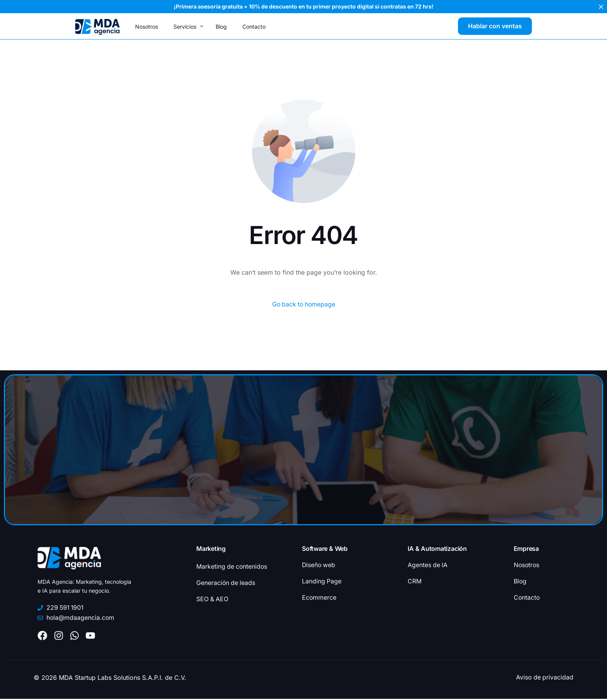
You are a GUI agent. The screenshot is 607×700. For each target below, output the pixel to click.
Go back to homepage (304, 304)
